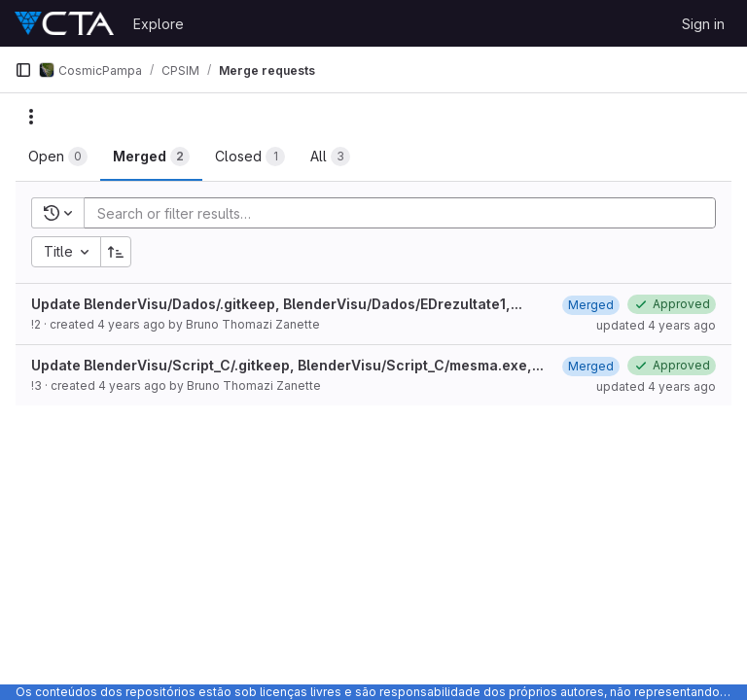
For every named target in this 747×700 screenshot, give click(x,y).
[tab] (58, 157)
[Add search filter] (406, 213)
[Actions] (31, 117)
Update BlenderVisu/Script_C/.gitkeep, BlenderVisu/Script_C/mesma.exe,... (287, 365)
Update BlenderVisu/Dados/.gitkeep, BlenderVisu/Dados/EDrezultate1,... (277, 304)
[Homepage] (64, 23)
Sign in (703, 24)
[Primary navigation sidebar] (23, 70)
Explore (159, 24)
